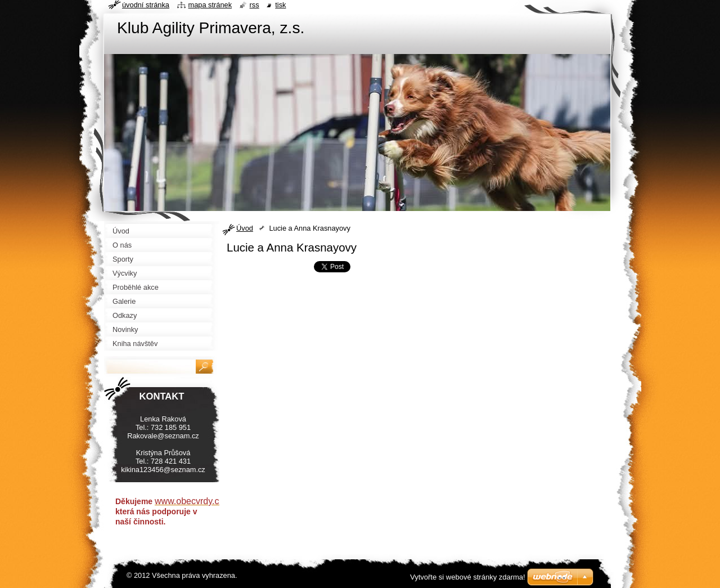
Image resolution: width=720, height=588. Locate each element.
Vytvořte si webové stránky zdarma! (468, 577)
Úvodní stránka (146, 5)
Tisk (280, 5)
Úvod (245, 228)
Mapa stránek (210, 5)
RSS (255, 5)
